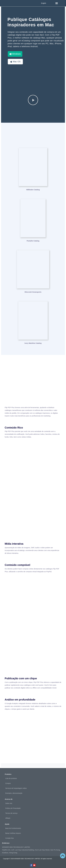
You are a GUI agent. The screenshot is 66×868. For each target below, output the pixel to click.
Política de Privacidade (13, 808)
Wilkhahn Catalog (33, 190)
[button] (57, 3)
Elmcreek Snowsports (33, 292)
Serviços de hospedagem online (16, 788)
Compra (8, 783)
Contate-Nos (10, 838)
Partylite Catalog (33, 241)
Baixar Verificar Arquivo (13, 833)
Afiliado (8, 818)
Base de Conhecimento (13, 828)
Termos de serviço (11, 813)
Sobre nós (9, 803)
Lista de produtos (11, 778)
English (44, 3)
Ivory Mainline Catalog (33, 343)
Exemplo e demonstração (14, 793)
